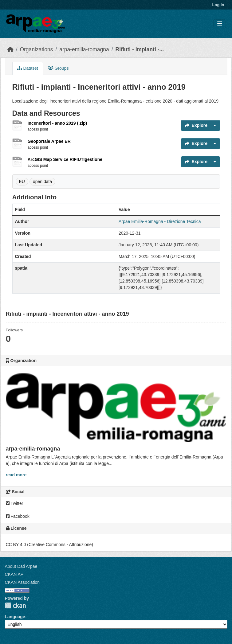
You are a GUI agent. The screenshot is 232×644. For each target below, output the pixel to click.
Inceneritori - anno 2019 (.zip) (57, 123)
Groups (58, 68)
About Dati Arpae (21, 566)
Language (15, 617)
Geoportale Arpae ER (49, 141)
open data (42, 181)
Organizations (36, 49)
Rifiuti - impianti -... (140, 49)
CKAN (15, 605)
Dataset (28, 68)
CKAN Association (22, 582)
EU (22, 181)
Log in (218, 5)
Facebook (18, 516)
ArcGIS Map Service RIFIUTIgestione (65, 159)
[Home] (10, 49)
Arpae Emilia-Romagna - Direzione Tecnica (160, 221)
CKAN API (15, 574)
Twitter (15, 503)
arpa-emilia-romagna (84, 49)
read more (16, 475)
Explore (196, 125)
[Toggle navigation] (220, 24)
